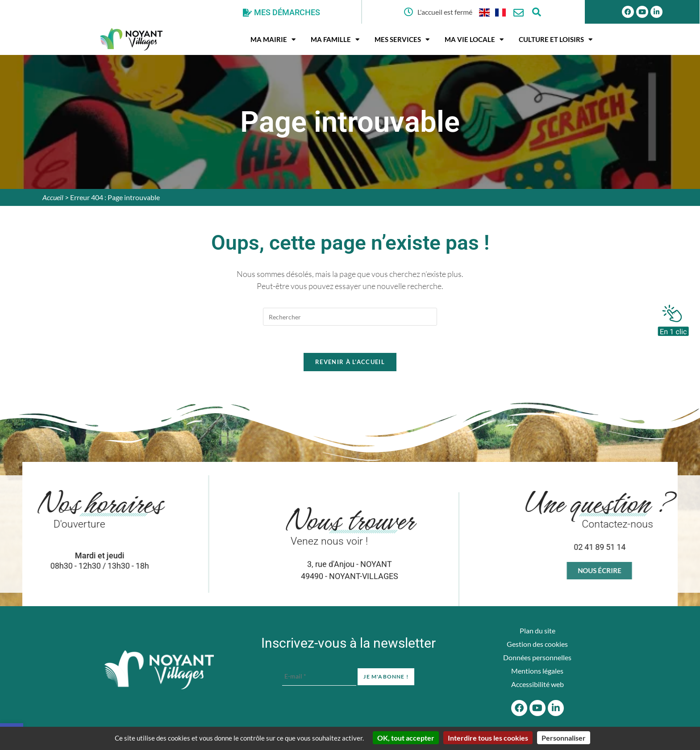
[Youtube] (642, 12)
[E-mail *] (319, 677)
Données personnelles (537, 657)
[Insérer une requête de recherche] (350, 317)
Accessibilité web (537, 684)
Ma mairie (273, 40)
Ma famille (335, 40)
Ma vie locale (474, 40)
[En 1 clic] (673, 318)
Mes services (402, 40)
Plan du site (537, 631)
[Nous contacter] (519, 13)
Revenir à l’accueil (350, 362)
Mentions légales (537, 671)
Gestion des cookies (537, 644)
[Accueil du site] (159, 670)
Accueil (53, 197)
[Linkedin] (656, 12)
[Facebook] (519, 708)
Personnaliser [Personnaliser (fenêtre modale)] (564, 738)
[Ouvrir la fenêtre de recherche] (536, 12)
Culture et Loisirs (556, 40)
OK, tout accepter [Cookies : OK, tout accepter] (406, 738)
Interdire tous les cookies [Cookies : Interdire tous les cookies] (488, 738)
